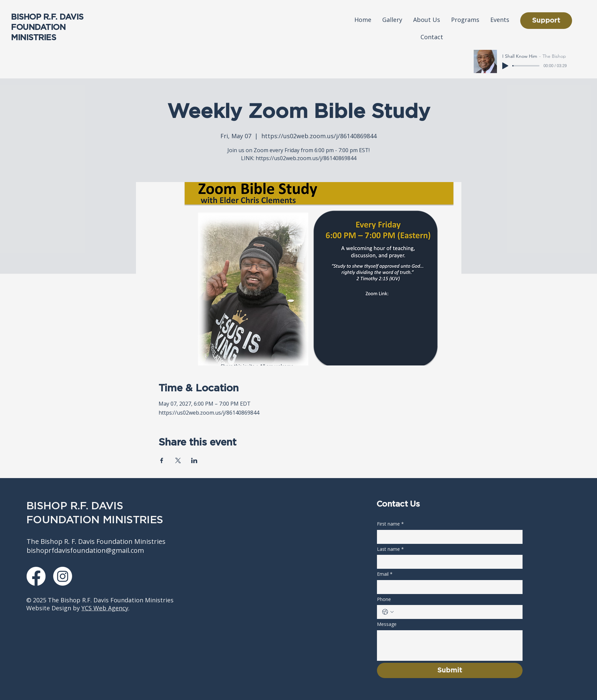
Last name (390, 549)
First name (390, 524)
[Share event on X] (178, 460)
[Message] (450, 646)
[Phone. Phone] (456, 612)
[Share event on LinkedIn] (194, 460)
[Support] (546, 21)
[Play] (505, 66)
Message (387, 624)
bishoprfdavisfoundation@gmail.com (85, 550)
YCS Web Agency (105, 608)
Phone (384, 599)
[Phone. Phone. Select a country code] (388, 612)
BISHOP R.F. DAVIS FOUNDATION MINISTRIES (47, 28)
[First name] (448, 537)
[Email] (448, 587)
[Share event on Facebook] (162, 460)
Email (385, 574)
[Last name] (448, 562)
